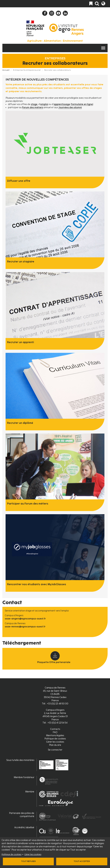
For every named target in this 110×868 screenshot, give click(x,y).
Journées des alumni (70, 108)
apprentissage (62, 104)
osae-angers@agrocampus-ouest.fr (25, 619)
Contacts (55, 729)
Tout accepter (82, 861)
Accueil (6, 70)
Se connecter (55, 750)
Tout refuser (28, 861)
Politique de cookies (11, 854)
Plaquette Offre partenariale (54, 662)
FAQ (55, 732)
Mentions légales (55, 736)
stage (34, 104)
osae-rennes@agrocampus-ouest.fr (25, 627)
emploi (44, 104)
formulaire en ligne (82, 104)
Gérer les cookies (33, 854)
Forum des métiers (33, 108)
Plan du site (55, 745)
